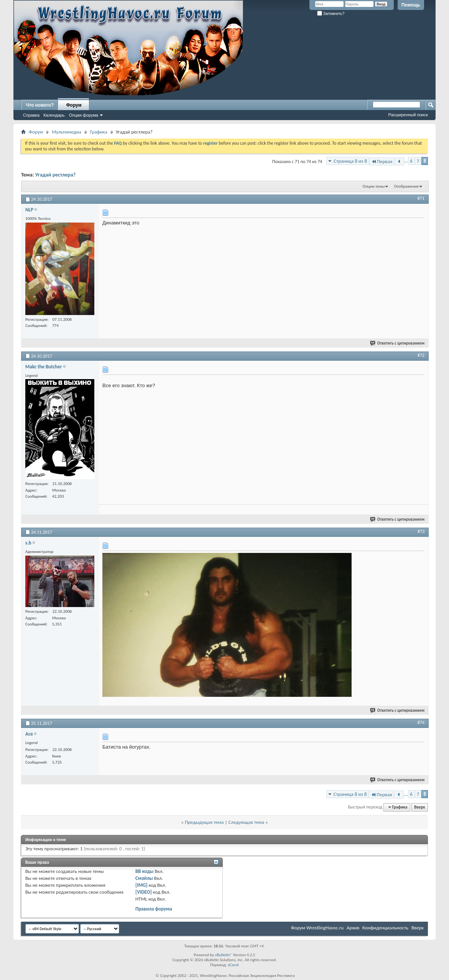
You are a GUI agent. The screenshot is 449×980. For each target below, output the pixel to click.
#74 (421, 723)
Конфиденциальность (385, 928)
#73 (421, 531)
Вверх (419, 807)
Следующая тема (246, 822)
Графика (99, 132)
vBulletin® (223, 955)
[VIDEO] (144, 892)
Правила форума (154, 909)
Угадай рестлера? (56, 175)
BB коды (145, 871)
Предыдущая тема (204, 822)
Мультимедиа (66, 132)
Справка (31, 115)
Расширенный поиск (408, 115)
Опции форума (84, 115)
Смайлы (144, 878)
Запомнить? (331, 14)
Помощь (411, 5)
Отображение (406, 186)
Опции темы (374, 186)
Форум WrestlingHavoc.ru (317, 928)
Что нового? (40, 105)
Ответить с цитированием (398, 343)
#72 (421, 355)
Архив (353, 928)
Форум (74, 105)
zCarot (233, 965)
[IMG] (141, 885)
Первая (382, 161)
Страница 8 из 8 (350, 161)
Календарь (54, 115)
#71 (421, 198)
